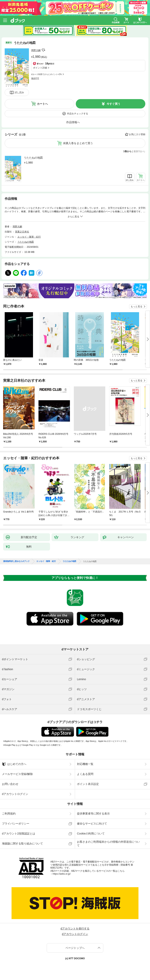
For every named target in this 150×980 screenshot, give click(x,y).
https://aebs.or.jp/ (62, 874)
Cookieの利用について (91, 834)
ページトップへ (75, 948)
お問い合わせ (10, 784)
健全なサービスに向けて (92, 824)
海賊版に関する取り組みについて (22, 843)
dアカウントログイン (15, 794)
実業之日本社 (22, 232)
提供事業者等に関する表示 (93, 814)
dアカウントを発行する (75, 928)
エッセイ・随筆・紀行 (29, 237)
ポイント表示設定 (88, 784)
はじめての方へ (14, 764)
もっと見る (137, 306)
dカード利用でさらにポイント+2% (46, 74)
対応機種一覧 (85, 764)
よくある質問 (85, 774)
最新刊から (139, 151)
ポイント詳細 (40, 68)
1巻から (128, 151)
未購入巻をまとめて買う (78, 143)
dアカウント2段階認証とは (19, 834)
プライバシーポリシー (16, 824)
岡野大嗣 (36, 50)
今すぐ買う (113, 104)
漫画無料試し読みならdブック (16, 561)
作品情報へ (73, 122)
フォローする (43, 50)
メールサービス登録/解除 (17, 774)
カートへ (42, 104)
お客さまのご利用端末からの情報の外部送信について (108, 843)
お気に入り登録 (137, 134)
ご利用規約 (9, 814)
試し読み (19, 92)
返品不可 (35, 78)
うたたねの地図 (33, 158)
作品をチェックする (78, 114)
